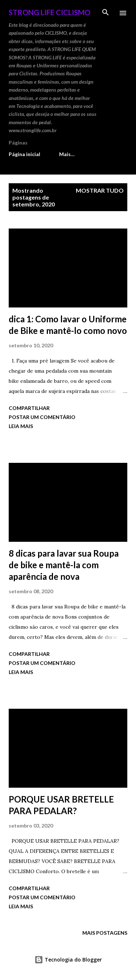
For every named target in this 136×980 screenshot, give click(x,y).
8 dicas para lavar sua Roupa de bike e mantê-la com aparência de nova (64, 565)
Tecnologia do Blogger (68, 960)
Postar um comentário (42, 417)
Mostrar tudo (100, 190)
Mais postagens (105, 933)
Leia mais (21, 426)
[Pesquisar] (106, 13)
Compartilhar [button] (29, 408)
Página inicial (24, 154)
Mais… (67, 154)
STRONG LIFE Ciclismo (50, 12)
